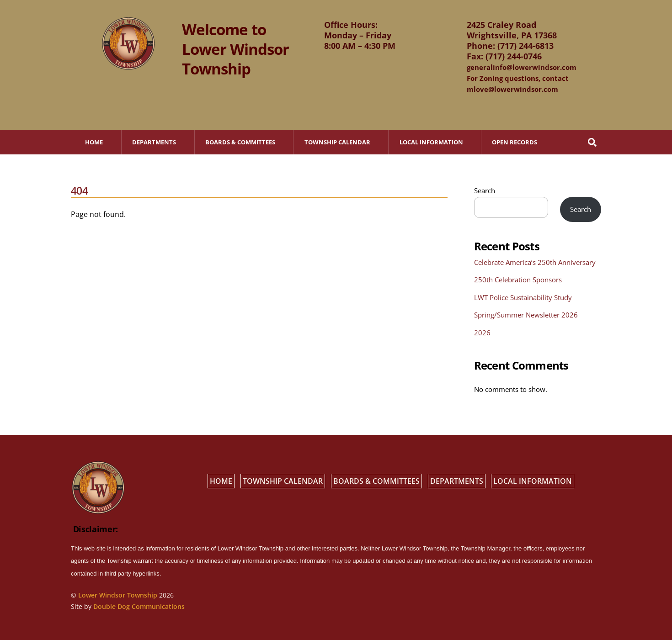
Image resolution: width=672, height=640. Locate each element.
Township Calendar (337, 142)
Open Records (515, 142)
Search (485, 190)
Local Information (431, 142)
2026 (482, 333)
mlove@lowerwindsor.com (512, 89)
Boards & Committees (240, 142)
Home (94, 142)
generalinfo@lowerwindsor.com (522, 67)
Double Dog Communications (139, 606)
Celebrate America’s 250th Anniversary (535, 262)
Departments (154, 142)
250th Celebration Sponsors (518, 280)
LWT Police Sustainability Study (523, 297)
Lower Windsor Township (118, 595)
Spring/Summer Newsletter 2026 (526, 315)
